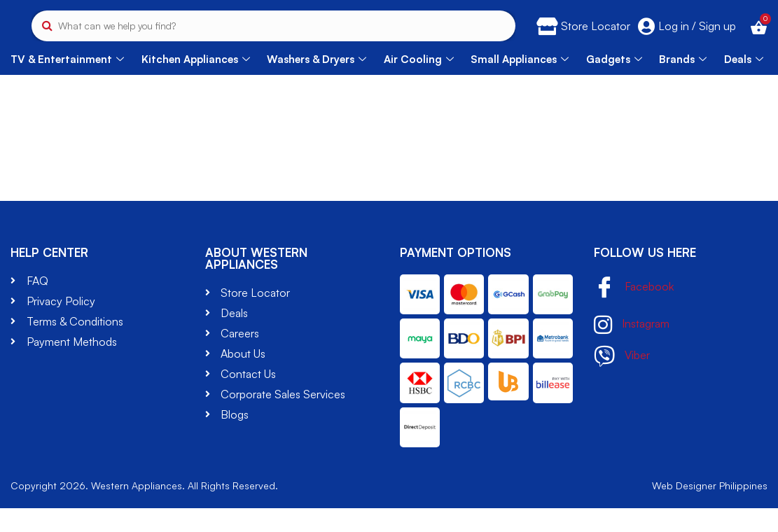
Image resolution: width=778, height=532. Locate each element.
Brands (683, 82)
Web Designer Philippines (710, 509)
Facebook (634, 311)
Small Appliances (520, 82)
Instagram (632, 348)
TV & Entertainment (67, 82)
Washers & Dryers (317, 82)
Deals (744, 82)
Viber (622, 379)
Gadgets (614, 82)
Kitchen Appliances (196, 82)
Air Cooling (419, 82)
